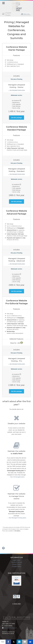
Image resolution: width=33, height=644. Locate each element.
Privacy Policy (17, 564)
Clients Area (26, 14)
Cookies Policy (16, 566)
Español (8, 13)
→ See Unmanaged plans (16, 477)
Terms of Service (16, 562)
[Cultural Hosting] (16, 5)
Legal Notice (16, 560)
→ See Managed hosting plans (16, 90)
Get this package (16, 118)
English (8, 15)
